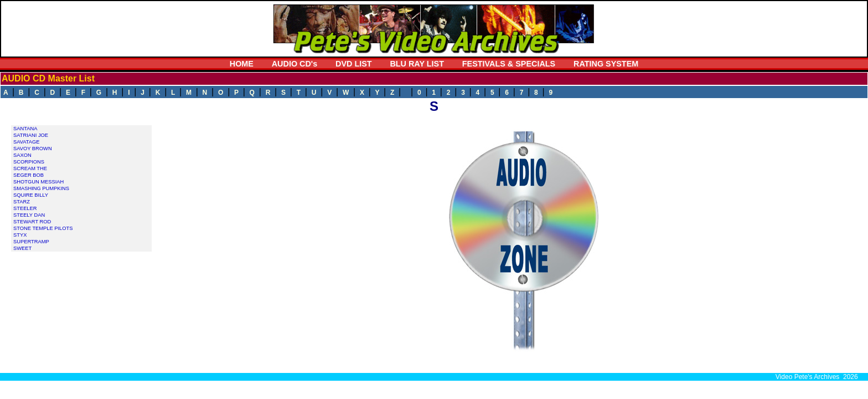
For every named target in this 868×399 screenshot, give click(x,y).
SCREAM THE (30, 168)
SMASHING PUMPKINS (41, 188)
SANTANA (25, 129)
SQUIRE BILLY (31, 195)
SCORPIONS (29, 162)
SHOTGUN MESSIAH (38, 182)
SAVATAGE (27, 142)
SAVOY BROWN (33, 149)
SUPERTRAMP (31, 242)
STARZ (22, 202)
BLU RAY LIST (417, 64)
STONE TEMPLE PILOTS (43, 228)
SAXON (22, 155)
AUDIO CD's (295, 64)
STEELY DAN (29, 215)
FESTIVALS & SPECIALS (509, 64)
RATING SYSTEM (606, 64)
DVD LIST (354, 64)
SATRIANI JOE (31, 135)
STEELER (25, 208)
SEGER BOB (29, 175)
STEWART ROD (32, 222)
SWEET (22, 248)
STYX (20, 235)
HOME (242, 64)
